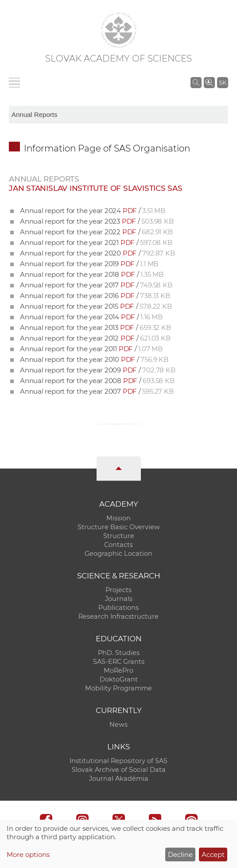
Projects (118, 590)
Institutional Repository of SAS (118, 761)
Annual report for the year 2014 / (91, 317)
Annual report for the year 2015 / (96, 306)
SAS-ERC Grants (119, 662)
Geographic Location (118, 554)
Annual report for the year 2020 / (97, 253)
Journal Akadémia (119, 779)
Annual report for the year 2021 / (96, 242)
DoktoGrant (119, 679)
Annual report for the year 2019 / (89, 264)
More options (28, 854)
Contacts (118, 545)
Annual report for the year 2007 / (97, 391)
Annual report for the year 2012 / (95, 338)
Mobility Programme (118, 688)
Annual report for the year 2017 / (96, 285)
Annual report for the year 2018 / (92, 274)
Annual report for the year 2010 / (94, 359)
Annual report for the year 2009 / (97, 370)
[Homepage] (119, 30)
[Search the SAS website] (196, 82)
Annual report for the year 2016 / (95, 296)
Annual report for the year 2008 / (97, 381)
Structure (119, 536)
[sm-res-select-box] (118, 115)
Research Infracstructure (118, 616)
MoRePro (118, 670)
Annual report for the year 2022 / (96, 232)
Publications (118, 608)
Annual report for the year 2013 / (95, 327)
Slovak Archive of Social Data (119, 770)
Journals (119, 599)
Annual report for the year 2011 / (91, 349)
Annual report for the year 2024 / (93, 211)
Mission (118, 518)
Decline (180, 854)
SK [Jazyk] (223, 82)
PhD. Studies (119, 653)
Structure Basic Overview (119, 527)
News (118, 725)
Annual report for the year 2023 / (97, 221)
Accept (213, 854)
